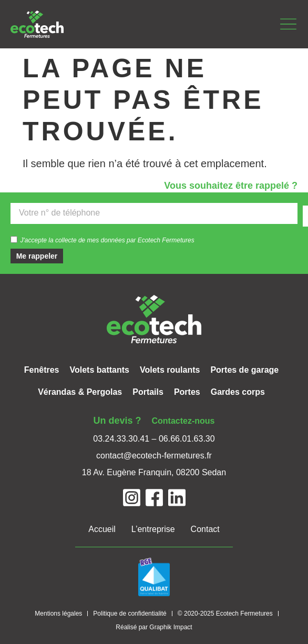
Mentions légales (58, 614)
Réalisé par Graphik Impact (154, 627)
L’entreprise (153, 529)
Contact (205, 529)
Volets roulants (170, 370)
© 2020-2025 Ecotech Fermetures (225, 614)
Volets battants (99, 370)
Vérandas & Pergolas (80, 392)
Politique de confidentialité (130, 614)
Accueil (102, 529)
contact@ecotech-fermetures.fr (154, 456)
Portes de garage (244, 370)
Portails (148, 392)
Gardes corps (238, 392)
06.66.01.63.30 (187, 439)
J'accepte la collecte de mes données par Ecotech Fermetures (107, 240)
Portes (187, 392)
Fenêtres (42, 370)
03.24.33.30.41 (121, 439)
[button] (288, 24)
